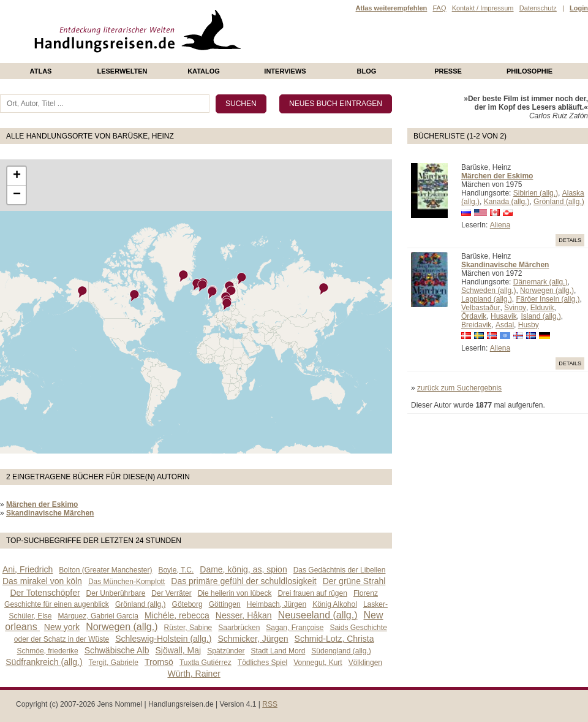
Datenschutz (538, 8)
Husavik (504, 316)
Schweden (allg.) (488, 291)
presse (448, 71)
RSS (270, 704)
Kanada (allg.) (507, 202)
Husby (529, 325)
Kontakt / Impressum (483, 8)
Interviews (285, 71)
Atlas (41, 71)
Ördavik (474, 316)
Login (579, 8)
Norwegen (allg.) (547, 291)
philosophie (530, 71)
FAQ (439, 8)
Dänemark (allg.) (541, 282)
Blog (367, 71)
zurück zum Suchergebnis (459, 388)
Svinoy (515, 308)
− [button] (17, 195)
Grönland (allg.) (559, 202)
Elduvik (542, 308)
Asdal (505, 325)
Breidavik (476, 325)
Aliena (500, 225)
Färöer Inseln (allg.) (548, 299)
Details (570, 240)
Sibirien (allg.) (536, 193)
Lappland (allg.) (487, 299)
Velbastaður (481, 308)
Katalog (204, 71)
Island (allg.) (541, 316)
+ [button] (17, 176)
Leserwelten (122, 71)
